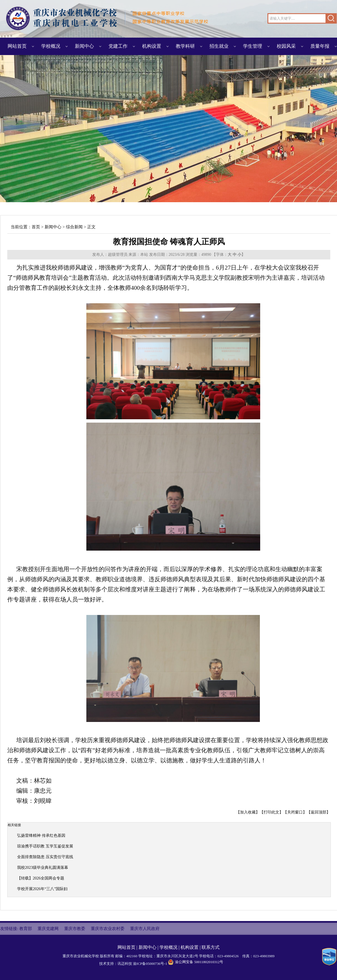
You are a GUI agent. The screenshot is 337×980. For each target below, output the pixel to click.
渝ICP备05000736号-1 (150, 964)
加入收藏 (248, 812)
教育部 (26, 929)
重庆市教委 (75, 929)
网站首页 (17, 46)
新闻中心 (84, 46)
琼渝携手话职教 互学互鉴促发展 (45, 846)
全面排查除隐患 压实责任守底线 (45, 857)
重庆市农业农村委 (108, 929)
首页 (36, 227)
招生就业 (219, 46)
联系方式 (211, 947)
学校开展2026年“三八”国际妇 (42, 889)
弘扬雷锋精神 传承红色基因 (41, 836)
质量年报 (320, 46)
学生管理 (253, 46)
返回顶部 (318, 812)
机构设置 (152, 46)
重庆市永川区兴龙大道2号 (177, 956)
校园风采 (286, 46)
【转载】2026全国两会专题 (41, 878)
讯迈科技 (125, 964)
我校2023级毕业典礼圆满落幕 (43, 868)
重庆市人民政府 (145, 929)
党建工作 (118, 46)
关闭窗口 (295, 812)
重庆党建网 (48, 929)
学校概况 (51, 46)
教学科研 (185, 46)
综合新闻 (74, 227)
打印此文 (271, 812)
